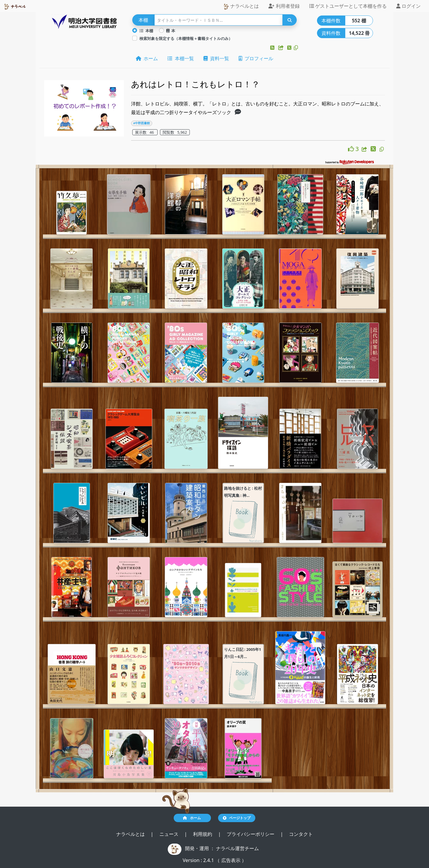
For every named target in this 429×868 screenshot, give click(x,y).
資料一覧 (216, 58)
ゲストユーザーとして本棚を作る (348, 6)
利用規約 (203, 834)
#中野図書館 (142, 123)
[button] (273, 48)
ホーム (147, 58)
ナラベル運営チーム (237, 848)
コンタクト (301, 834)
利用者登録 (284, 6)
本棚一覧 (181, 58)
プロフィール (256, 58)
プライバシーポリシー (251, 834)
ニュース (170, 834)
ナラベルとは (241, 6)
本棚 (146, 31)
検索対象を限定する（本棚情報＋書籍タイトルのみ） (186, 38)
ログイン (408, 6)
